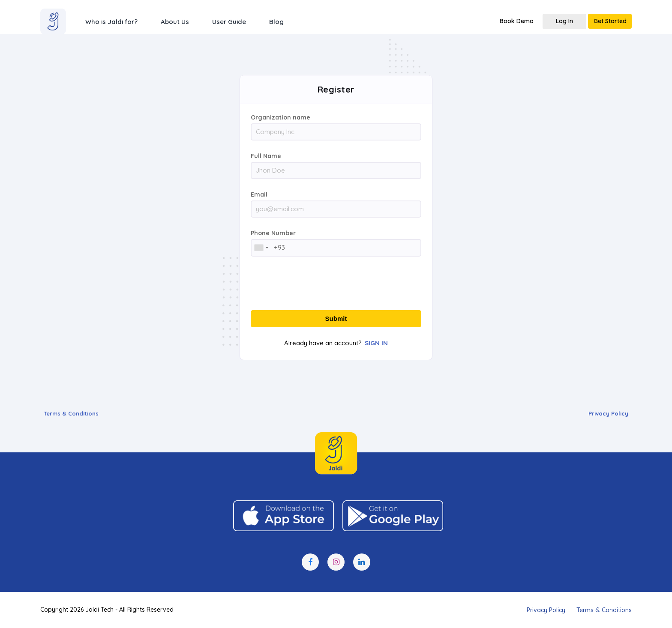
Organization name (280, 117)
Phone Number (273, 233)
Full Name (266, 156)
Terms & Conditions (71, 413)
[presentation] (336, 284)
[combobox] (261, 248)
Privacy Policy (608, 413)
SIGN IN (376, 343)
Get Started (610, 21)
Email (259, 194)
